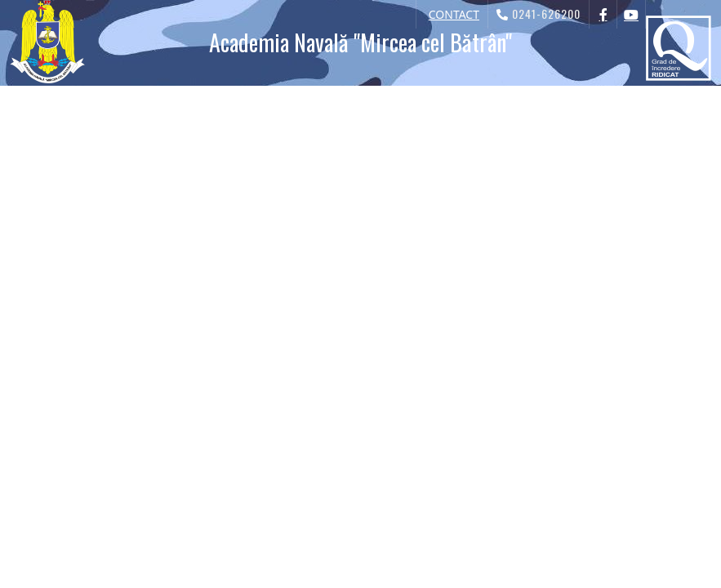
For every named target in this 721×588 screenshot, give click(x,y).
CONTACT (454, 14)
